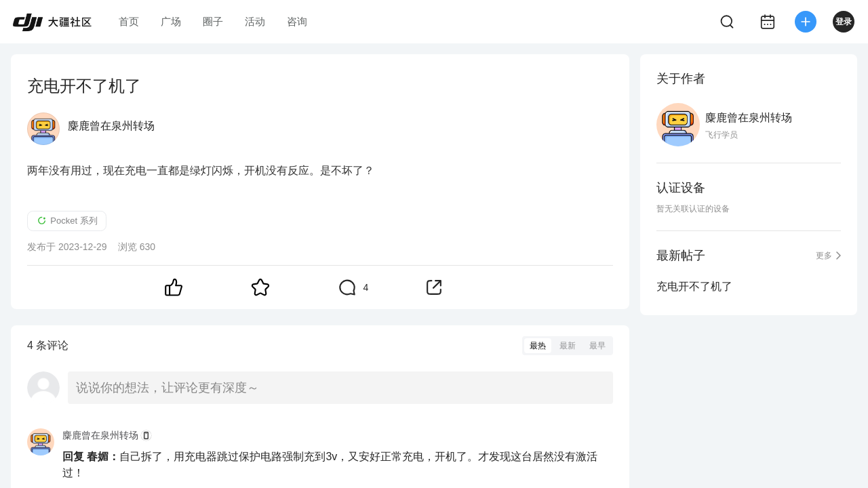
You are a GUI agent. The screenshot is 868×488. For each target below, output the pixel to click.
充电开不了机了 (694, 286)
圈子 (213, 21)
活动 (255, 21)
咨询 (297, 21)
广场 (171, 21)
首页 (129, 21)
